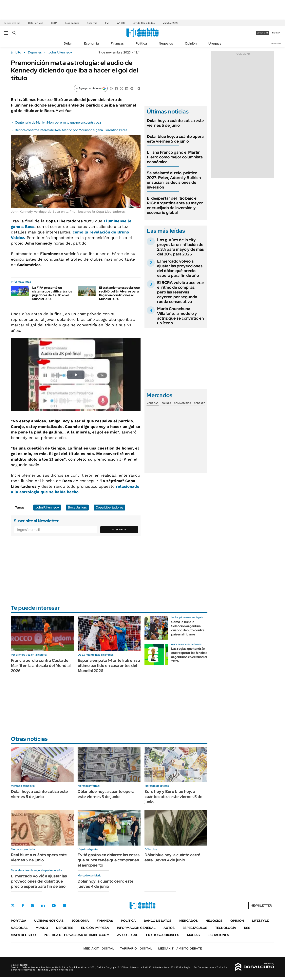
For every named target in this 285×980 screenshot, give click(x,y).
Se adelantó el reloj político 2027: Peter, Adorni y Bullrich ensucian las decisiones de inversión (174, 180)
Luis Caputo (72, 23)
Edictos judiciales (163, 935)
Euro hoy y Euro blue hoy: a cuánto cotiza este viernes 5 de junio (173, 797)
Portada (19, 921)
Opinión (191, 43)
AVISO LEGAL (128, 935)
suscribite (263, 33)
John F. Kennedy (60, 52)
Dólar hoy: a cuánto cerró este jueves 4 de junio (105, 884)
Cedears (200, 403)
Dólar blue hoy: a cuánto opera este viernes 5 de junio (175, 139)
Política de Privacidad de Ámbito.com (76, 935)
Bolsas (166, 403)
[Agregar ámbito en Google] (91, 88)
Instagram (32, 906)
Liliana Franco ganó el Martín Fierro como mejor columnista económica (175, 157)
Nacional (19, 928)
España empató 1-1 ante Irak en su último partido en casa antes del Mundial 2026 (109, 666)
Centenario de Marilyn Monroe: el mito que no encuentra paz (58, 122)
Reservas (92, 23)
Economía (91, 43)
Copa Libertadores (109, 507)
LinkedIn (43, 906)
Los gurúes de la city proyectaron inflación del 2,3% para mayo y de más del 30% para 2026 (181, 247)
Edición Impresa (95, 928)
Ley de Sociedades (144, 23)
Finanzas (117, 43)
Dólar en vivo (36, 23)
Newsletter (276, 43)
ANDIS (121, 23)
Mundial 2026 (170, 23)
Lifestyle (260, 921)
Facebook (23, 906)
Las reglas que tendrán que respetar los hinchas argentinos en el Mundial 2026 (189, 655)
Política (141, 43)
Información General (136, 928)
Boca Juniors (77, 507)
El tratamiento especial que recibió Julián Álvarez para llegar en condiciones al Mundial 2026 (119, 293)
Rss (247, 928)
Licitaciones (218, 935)
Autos (169, 928)
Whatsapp (65, 906)
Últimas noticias (49, 921)
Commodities (182, 403)
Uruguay (215, 43)
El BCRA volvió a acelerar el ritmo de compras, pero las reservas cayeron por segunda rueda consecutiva (181, 292)
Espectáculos (195, 928)
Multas (193, 935)
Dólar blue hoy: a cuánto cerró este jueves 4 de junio (172, 857)
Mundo (42, 928)
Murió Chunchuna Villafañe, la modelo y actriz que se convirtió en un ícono (180, 316)
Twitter (13, 906)
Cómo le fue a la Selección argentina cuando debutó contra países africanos (188, 628)
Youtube (54, 906)
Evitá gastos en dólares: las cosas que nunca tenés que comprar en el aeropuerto (109, 860)
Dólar (68, 43)
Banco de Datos (158, 921)
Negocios (166, 43)
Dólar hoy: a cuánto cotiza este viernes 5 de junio (175, 123)
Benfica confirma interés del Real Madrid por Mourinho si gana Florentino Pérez (71, 130)
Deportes (35, 52)
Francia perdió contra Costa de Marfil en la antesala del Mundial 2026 (41, 666)
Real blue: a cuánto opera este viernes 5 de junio (39, 857)
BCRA (54, 23)
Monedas (152, 403)
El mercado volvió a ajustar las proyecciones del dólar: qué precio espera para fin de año (180, 268)
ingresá (276, 33)
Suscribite (119, 530)
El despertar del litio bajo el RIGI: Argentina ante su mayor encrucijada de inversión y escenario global (175, 205)
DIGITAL (99, 948)
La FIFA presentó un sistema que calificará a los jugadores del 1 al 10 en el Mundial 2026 (52, 293)
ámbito (16, 52)
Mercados (189, 921)
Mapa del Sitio (23, 935)
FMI (107, 23)
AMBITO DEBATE (180, 948)
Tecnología (226, 928)
